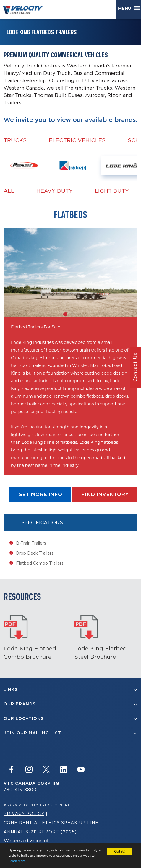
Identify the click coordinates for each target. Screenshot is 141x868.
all (9, 191)
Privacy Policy (24, 813)
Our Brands (70, 704)
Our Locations (70, 719)
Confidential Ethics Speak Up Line (51, 823)
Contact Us (135, 367)
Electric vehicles (77, 140)
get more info (40, 494)
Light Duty (112, 191)
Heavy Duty (55, 191)
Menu (126, 8)
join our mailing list (70, 733)
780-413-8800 (20, 790)
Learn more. (18, 861)
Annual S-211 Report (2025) (40, 832)
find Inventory (105, 494)
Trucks (15, 140)
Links (70, 690)
